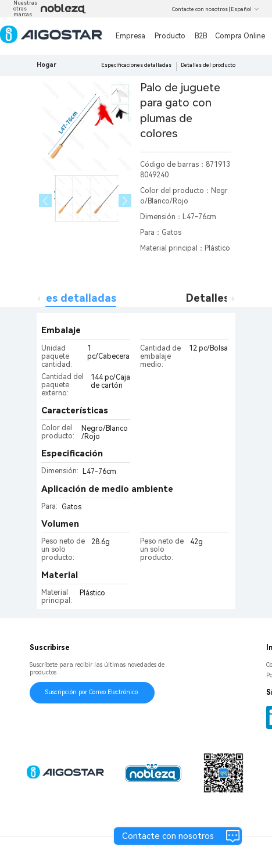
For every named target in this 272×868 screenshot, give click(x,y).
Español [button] (245, 9)
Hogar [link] (46, 65)
